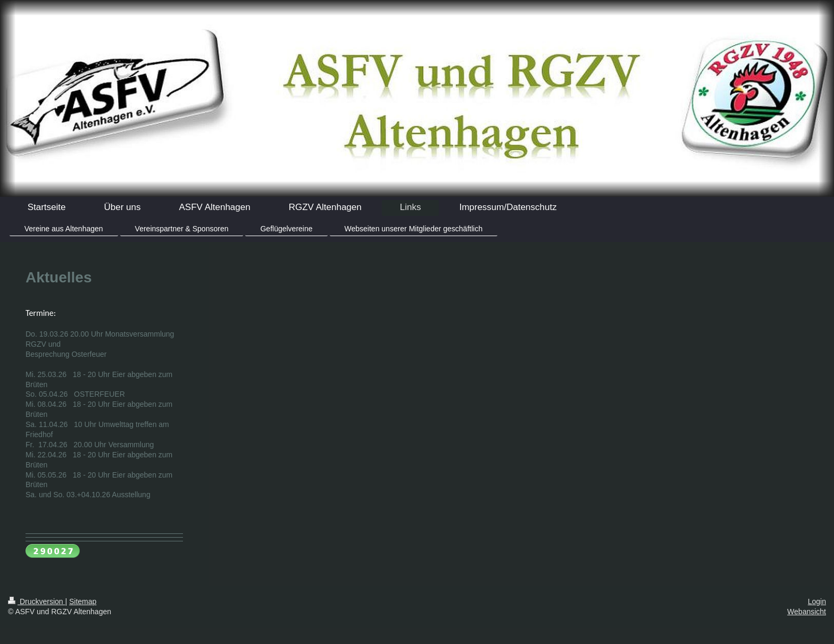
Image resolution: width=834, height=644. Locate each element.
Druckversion (36, 601)
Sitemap (83, 601)
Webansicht (807, 612)
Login (817, 601)
